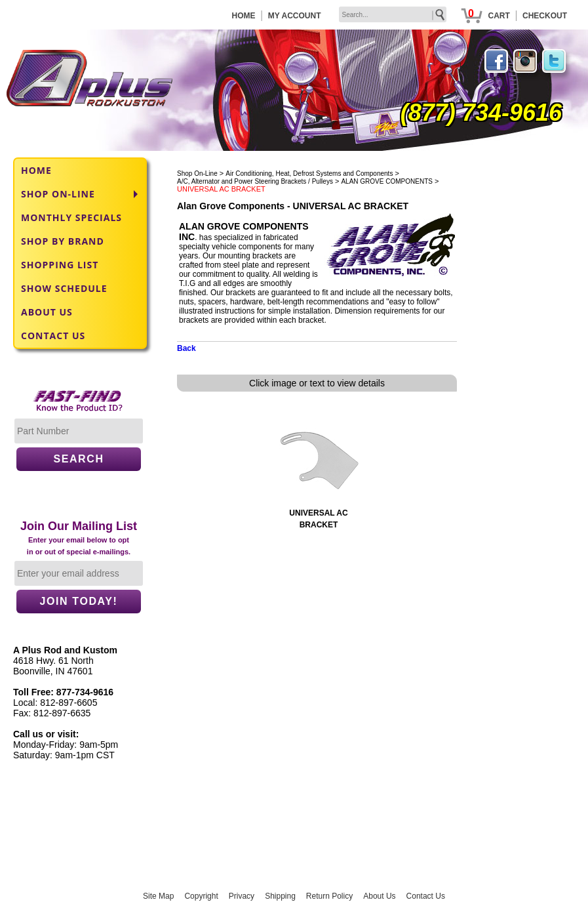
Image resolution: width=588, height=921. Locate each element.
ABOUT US (47, 312)
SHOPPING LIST (60, 265)
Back (186, 348)
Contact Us (426, 896)
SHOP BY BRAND (63, 241)
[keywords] (393, 14)
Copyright (201, 896)
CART (499, 16)
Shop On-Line (197, 174)
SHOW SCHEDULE (64, 288)
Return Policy (329, 896)
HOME (244, 16)
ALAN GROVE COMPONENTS (386, 181)
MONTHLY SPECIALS (71, 217)
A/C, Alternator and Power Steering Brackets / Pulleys (255, 181)
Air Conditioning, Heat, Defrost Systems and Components (309, 174)
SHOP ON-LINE (58, 194)
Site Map (158, 896)
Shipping (280, 896)
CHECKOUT (545, 16)
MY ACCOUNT (295, 16)
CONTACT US (53, 336)
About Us (379, 896)
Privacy (242, 896)
